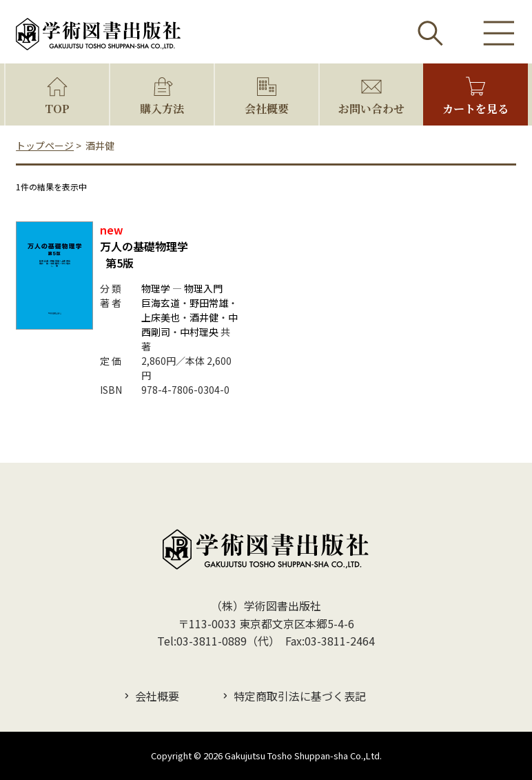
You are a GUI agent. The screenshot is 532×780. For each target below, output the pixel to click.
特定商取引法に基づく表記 (300, 696)
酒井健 (204, 317)
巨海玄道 (161, 303)
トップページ (45, 146)
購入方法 (162, 109)
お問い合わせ (371, 109)
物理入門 (203, 288)
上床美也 (161, 317)
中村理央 (199, 332)
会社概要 (267, 109)
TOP (57, 109)
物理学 (156, 288)
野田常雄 (209, 303)
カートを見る (475, 109)
